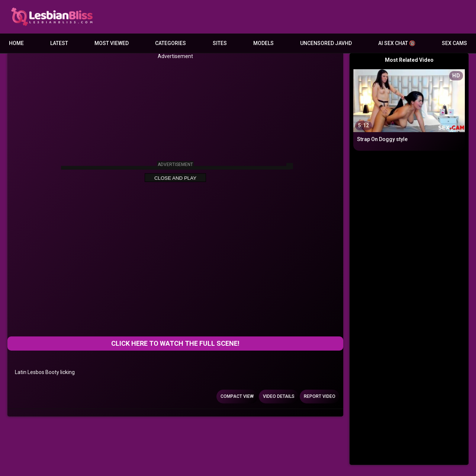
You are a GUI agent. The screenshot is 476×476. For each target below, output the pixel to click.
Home (16, 43)
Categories (171, 43)
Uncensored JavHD (326, 43)
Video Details (279, 396)
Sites (220, 43)
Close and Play (175, 178)
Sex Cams (454, 43)
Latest (59, 43)
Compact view (237, 396)
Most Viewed (112, 43)
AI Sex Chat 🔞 (397, 43)
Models (263, 43)
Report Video (320, 396)
